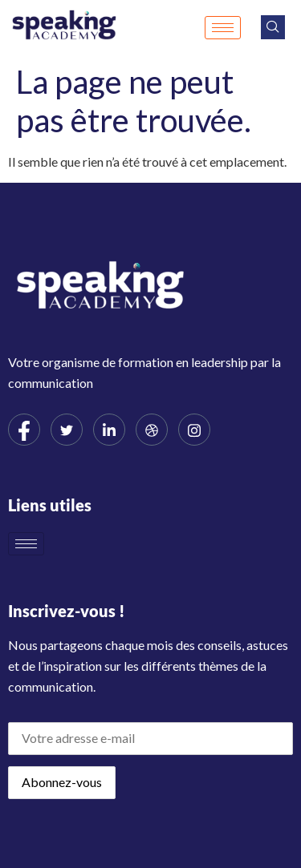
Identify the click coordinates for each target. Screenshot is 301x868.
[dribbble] (152, 430)
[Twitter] (67, 430)
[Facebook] (24, 430)
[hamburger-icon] (223, 28)
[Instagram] (194, 430)
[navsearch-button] (273, 27)
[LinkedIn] (109, 430)
